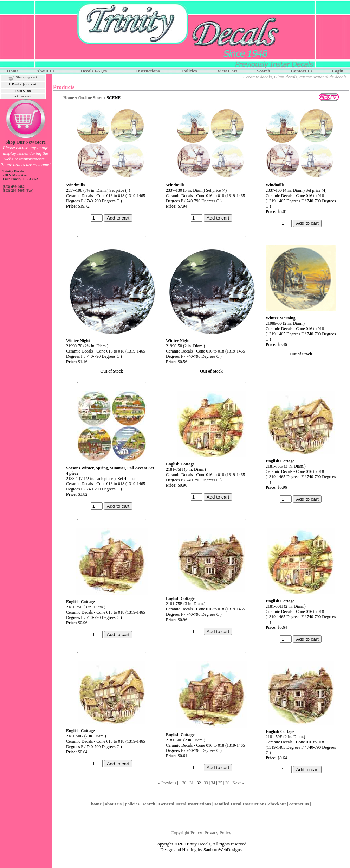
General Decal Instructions (185, 804)
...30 (183, 783)
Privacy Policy (218, 833)
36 (227, 783)
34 (213, 783)
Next (236, 783)
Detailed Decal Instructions (240, 804)
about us (113, 804)
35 (220, 783)
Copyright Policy (186, 833)
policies (132, 804)
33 (206, 783)
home (96, 804)
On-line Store (90, 98)
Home (69, 98)
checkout (277, 804)
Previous (169, 783)
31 (192, 783)
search (149, 804)
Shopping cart (26, 77)
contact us (299, 804)
